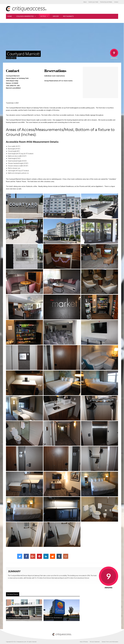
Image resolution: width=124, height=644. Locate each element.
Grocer (56, 16)
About (85, 2)
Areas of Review (84, 642)
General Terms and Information (110, 642)
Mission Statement (95, 642)
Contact (116, 2)
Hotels (44, 16)
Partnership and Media (106, 2)
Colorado (9, 58)
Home (10, 16)
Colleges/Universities (26, 16)
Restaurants (68, 16)
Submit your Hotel (93, 2)
